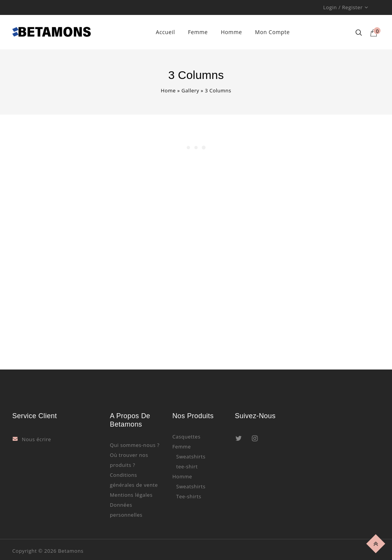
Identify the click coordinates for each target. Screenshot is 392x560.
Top (377, 543)
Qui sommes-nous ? (135, 445)
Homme (232, 32)
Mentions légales (131, 495)
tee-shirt (187, 466)
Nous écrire (37, 439)
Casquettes (186, 437)
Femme (198, 32)
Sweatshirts (191, 457)
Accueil (165, 32)
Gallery (190, 90)
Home (168, 90)
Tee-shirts (189, 496)
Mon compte (272, 32)
